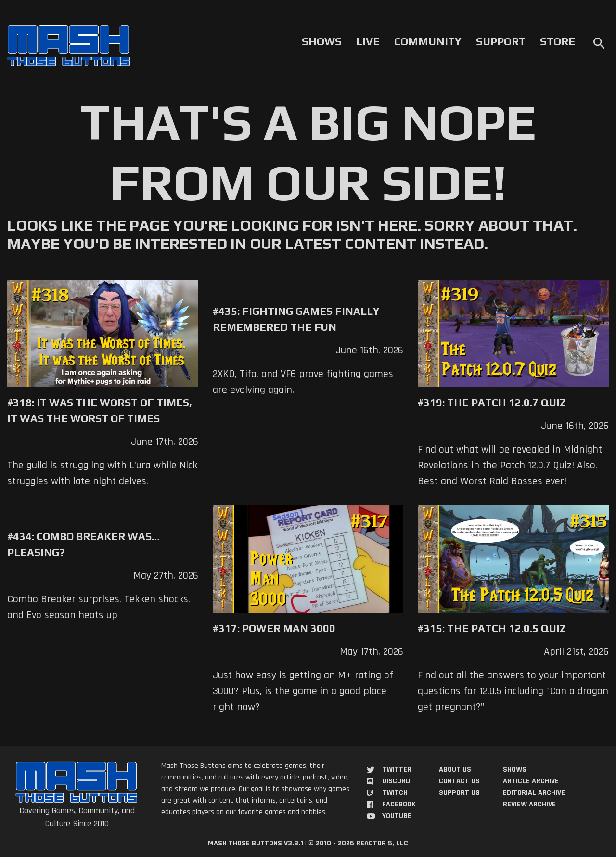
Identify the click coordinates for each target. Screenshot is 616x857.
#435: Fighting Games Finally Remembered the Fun (296, 319)
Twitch (395, 793)
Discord (396, 781)
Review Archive (529, 804)
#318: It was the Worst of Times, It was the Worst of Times (100, 410)
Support (501, 41)
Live (368, 41)
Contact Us (459, 781)
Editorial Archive (534, 793)
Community (428, 41)
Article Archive (531, 781)
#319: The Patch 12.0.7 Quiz (492, 403)
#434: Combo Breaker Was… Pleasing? (83, 544)
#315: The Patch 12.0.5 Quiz (492, 628)
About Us (455, 770)
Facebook (399, 804)
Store (558, 41)
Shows (322, 41)
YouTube (397, 816)
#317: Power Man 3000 (274, 628)
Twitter (397, 770)
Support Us (459, 793)
